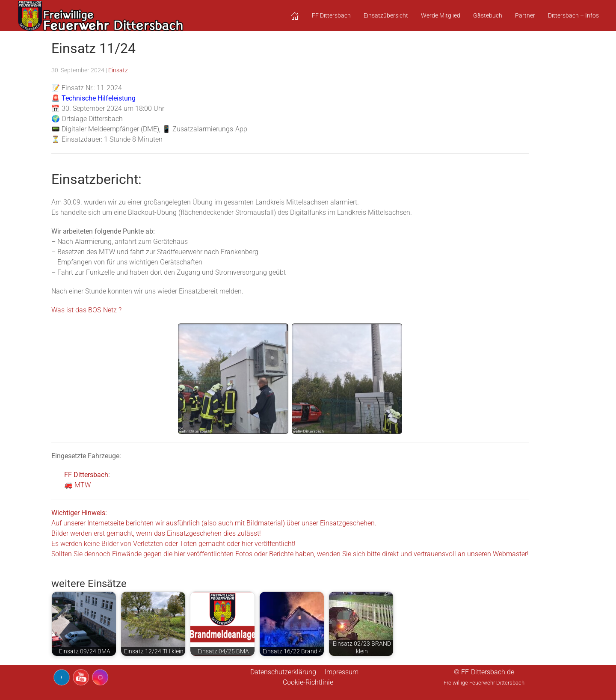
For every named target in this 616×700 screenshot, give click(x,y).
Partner (525, 15)
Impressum (342, 672)
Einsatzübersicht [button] (386, 15)
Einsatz (118, 70)
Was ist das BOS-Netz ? (86, 310)
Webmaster (510, 554)
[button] (295, 16)
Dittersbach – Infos (573, 15)
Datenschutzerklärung (283, 672)
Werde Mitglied (441, 15)
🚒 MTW (77, 485)
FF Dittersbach (86, 475)
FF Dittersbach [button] (331, 15)
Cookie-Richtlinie (308, 682)
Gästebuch (488, 15)
